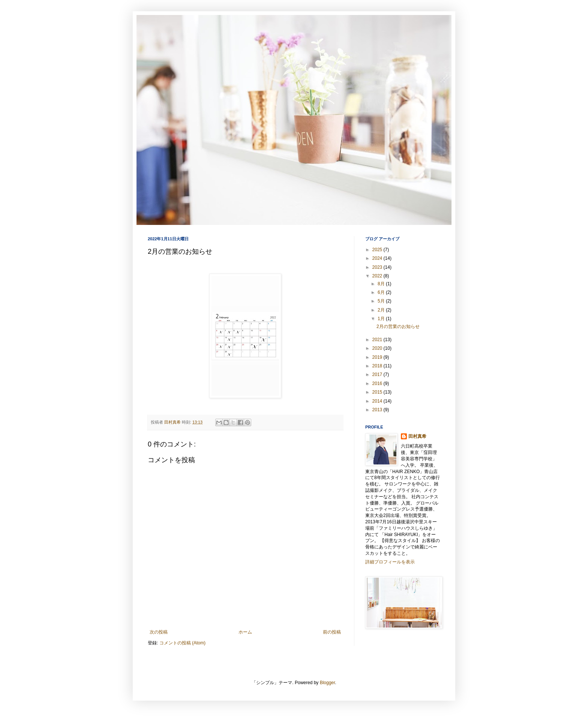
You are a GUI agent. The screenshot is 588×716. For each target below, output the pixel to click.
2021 (378, 340)
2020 (378, 348)
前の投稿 (332, 632)
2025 (378, 250)
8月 (382, 284)
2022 (378, 276)
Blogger (328, 683)
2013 (378, 410)
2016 (378, 383)
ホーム (245, 632)
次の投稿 (159, 632)
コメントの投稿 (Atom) (182, 643)
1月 (382, 319)
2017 (378, 374)
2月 (382, 310)
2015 (378, 392)
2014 (378, 401)
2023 (378, 267)
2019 (378, 357)
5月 (382, 301)
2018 (378, 366)
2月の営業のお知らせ (398, 327)
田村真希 (417, 436)
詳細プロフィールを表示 (390, 562)
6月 (382, 292)
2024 (378, 258)
